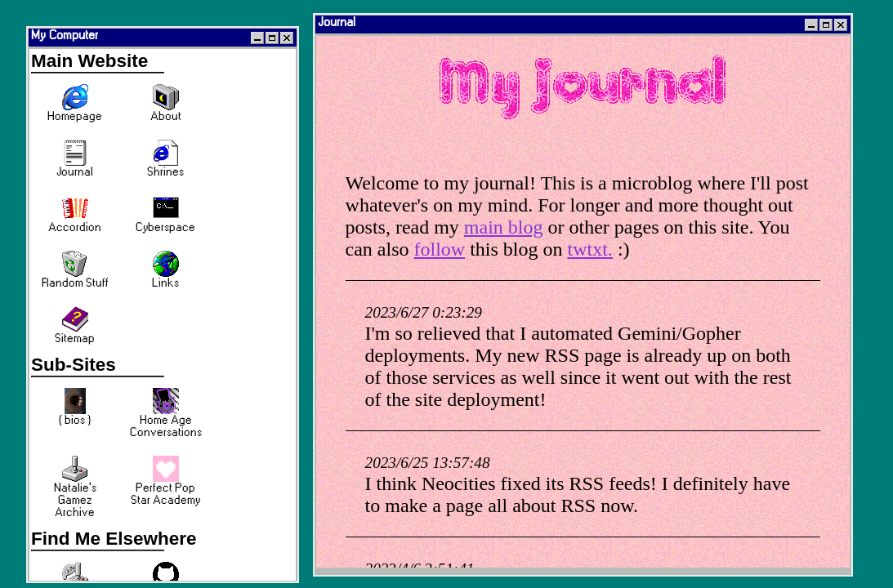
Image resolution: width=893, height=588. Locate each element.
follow (440, 249)
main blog (504, 227)
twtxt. (590, 249)
